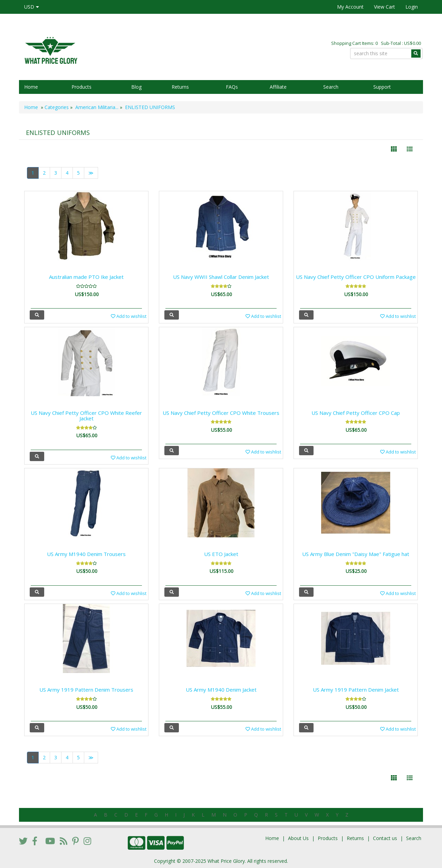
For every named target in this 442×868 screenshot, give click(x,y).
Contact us (385, 838)
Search (331, 87)
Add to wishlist (129, 316)
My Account (350, 7)
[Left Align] (394, 149)
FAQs (232, 87)
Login (412, 7)
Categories (57, 107)
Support (382, 87)
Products (81, 87)
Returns (180, 87)
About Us (298, 838)
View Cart (385, 7)
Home (31, 87)
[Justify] (410, 149)
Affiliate (278, 87)
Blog (136, 87)
